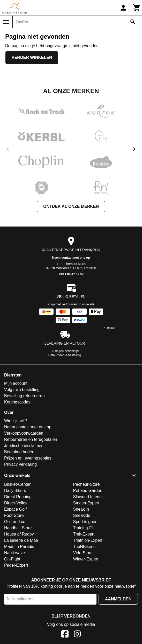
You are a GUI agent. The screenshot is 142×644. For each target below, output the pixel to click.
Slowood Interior (88, 497)
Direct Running (18, 497)
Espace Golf (15, 509)
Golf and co (15, 522)
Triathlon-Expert (88, 540)
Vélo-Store (83, 553)
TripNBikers (84, 547)
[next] (134, 149)
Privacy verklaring (20, 464)
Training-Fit (84, 528)
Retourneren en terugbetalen (31, 439)
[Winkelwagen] (137, 8)
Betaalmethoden (19, 452)
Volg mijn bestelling (22, 390)
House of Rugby (19, 534)
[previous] (8, 149)
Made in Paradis (19, 547)
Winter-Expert (86, 559)
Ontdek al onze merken (71, 206)
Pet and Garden (88, 491)
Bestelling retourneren (24, 396)
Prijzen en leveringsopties (28, 458)
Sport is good (85, 522)
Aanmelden (118, 599)
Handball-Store (18, 528)
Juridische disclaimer (23, 446)
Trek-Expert (84, 534)
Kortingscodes (17, 402)
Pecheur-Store (87, 484)
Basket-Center (17, 484)
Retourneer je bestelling (65, 355)
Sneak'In (81, 509)
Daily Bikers (15, 491)
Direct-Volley (16, 503)
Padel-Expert (16, 565)
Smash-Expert (86, 503)
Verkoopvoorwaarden (24, 433)
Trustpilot (108, 328)
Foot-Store (14, 515)
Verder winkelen (32, 57)
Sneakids (82, 515)
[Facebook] (65, 635)
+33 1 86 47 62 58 (71, 274)
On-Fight (12, 559)
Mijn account (16, 383)
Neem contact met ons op (71, 258)
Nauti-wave (14, 553)
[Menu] (6, 22)
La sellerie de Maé (21, 540)
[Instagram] (77, 635)
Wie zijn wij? (16, 421)
